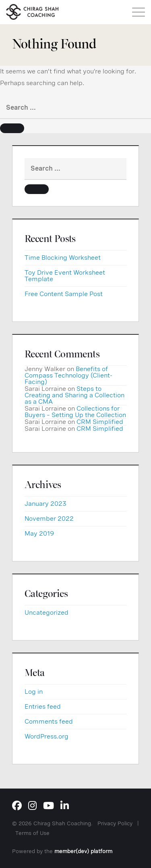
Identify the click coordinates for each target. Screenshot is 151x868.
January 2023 (46, 504)
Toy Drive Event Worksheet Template (65, 276)
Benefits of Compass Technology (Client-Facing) (68, 375)
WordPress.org (47, 736)
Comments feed (49, 721)
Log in (34, 692)
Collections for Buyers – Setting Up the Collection (75, 412)
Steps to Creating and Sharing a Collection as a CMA (74, 395)
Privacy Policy (115, 823)
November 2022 (49, 519)
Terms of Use (32, 833)
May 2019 (39, 533)
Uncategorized (47, 612)
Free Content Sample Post (64, 294)
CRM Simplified (100, 422)
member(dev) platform (83, 851)
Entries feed (43, 706)
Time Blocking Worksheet (63, 258)
